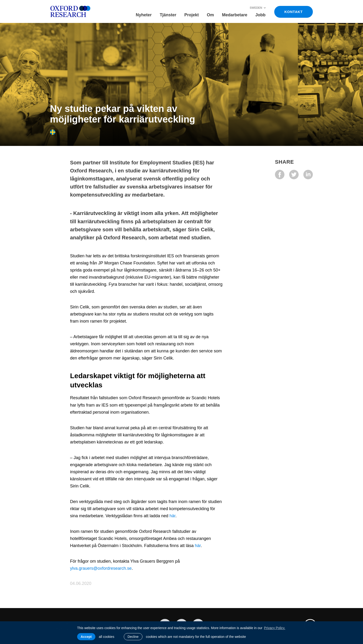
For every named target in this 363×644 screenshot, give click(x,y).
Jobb (260, 15)
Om (210, 15)
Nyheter (144, 15)
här (172, 516)
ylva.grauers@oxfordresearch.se (101, 568)
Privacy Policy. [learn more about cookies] (274, 628)
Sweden (258, 8)
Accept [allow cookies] (86, 637)
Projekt (192, 15)
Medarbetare (235, 15)
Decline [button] (133, 637)
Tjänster (168, 15)
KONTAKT (294, 12)
